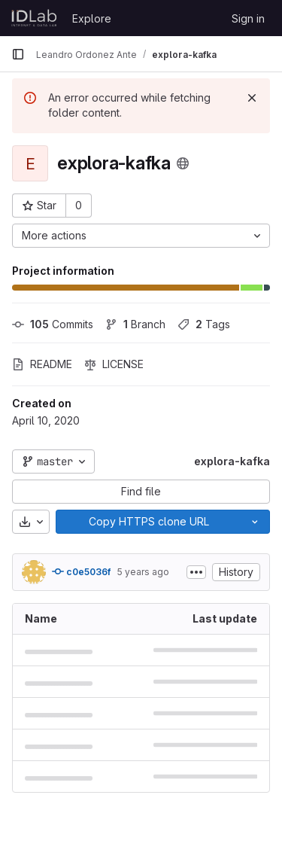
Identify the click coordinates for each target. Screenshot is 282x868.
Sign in (248, 18)
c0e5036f (81, 571)
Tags (204, 324)
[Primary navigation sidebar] (18, 54)
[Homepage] (34, 18)
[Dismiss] (252, 98)
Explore (92, 18)
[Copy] (148, 522)
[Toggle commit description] (196, 572)
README (42, 364)
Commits (53, 324)
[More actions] (141, 236)
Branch (135, 324)
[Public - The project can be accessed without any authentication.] (183, 163)
